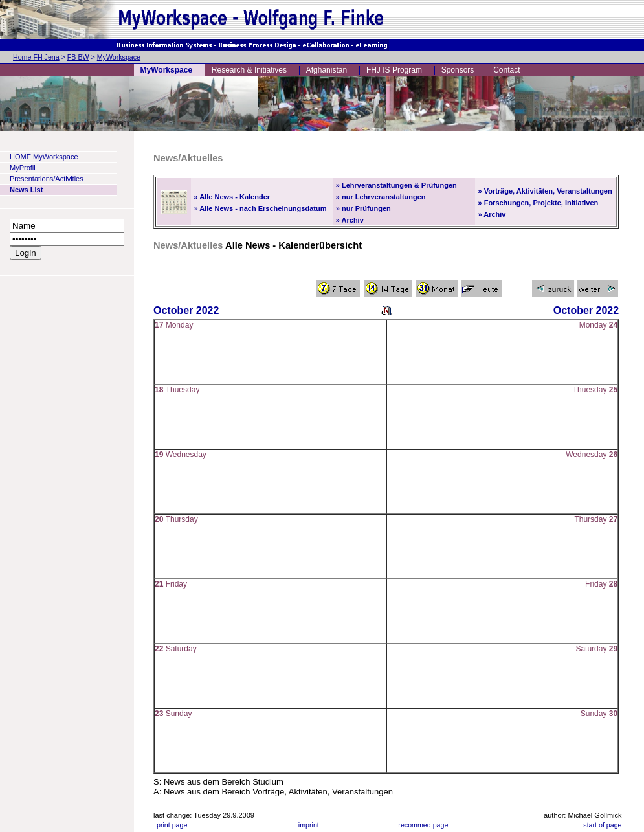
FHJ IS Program (394, 70)
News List (26, 190)
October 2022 (186, 310)
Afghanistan (327, 70)
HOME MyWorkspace (44, 157)
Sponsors (458, 70)
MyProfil (23, 168)
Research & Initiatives (249, 70)
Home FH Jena (36, 57)
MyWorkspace (119, 57)
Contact (506, 70)
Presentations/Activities (47, 179)
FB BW (78, 57)
